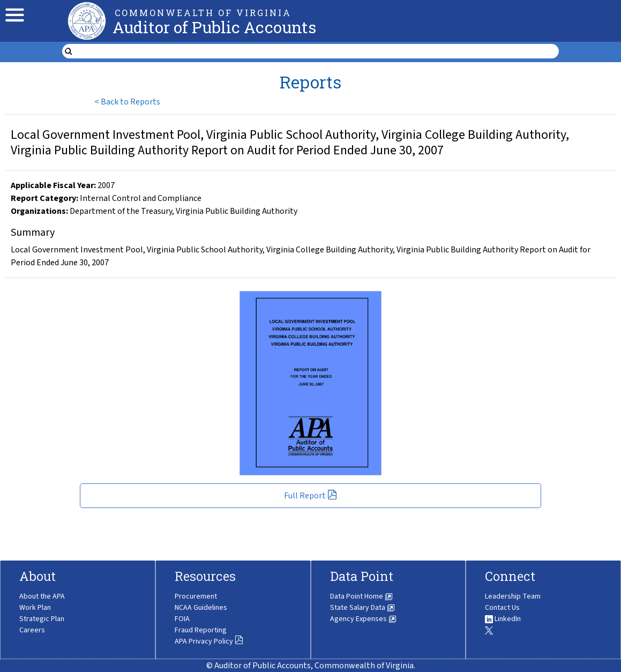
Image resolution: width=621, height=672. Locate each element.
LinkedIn (503, 619)
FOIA (182, 619)
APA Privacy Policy (209, 641)
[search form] (317, 51)
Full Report (310, 496)
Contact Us (502, 608)
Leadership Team (513, 596)
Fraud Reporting (201, 630)
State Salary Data (362, 608)
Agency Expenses (363, 619)
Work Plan (35, 608)
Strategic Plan (42, 619)
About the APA (42, 596)
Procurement (196, 596)
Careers (32, 630)
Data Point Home (361, 596)
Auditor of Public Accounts (214, 27)
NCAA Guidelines (201, 608)
